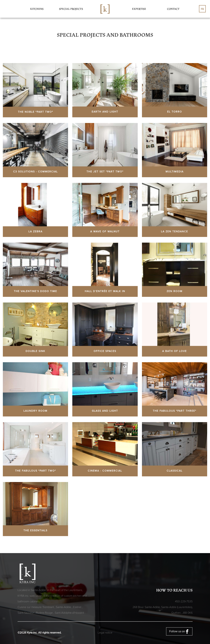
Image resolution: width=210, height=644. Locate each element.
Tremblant (48, 607)
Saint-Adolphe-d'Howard (70, 613)
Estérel (77, 607)
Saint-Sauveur (26, 613)
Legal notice (105, 633)
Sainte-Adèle (64, 607)
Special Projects (71, 9)
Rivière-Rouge (45, 613)
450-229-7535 (184, 601)
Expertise (139, 9)
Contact (173, 9)
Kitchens (37, 9)
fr (202, 9)
